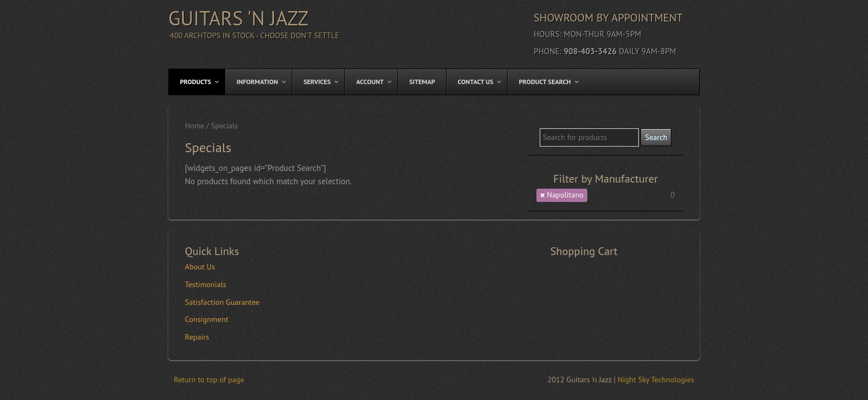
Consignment (206, 319)
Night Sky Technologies (656, 380)
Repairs (197, 337)
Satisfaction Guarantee (222, 302)
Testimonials (206, 284)
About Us (200, 267)
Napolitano (565, 195)
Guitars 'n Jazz (238, 18)
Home (195, 126)
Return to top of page (209, 380)
